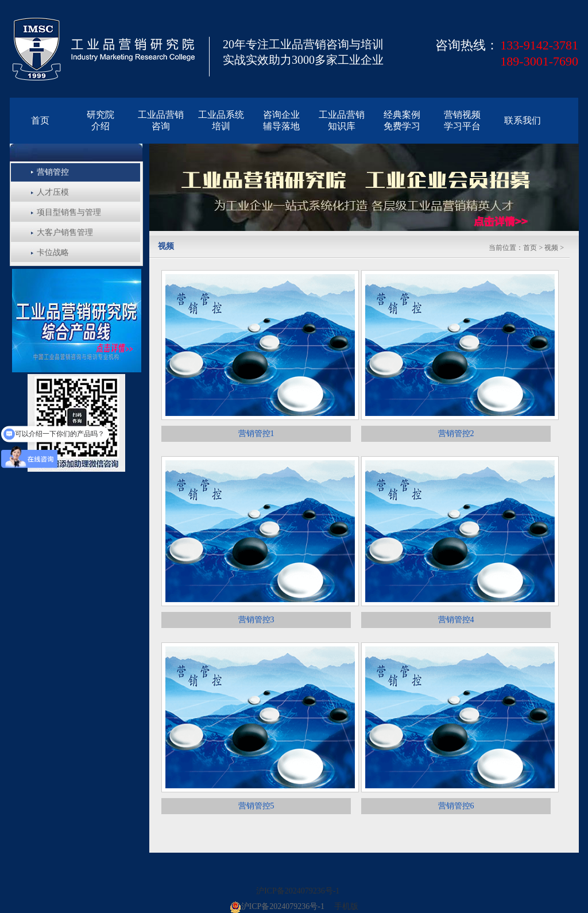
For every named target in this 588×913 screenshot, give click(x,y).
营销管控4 (456, 620)
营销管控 (53, 172)
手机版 (346, 906)
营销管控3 (256, 620)
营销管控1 (256, 434)
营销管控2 (456, 434)
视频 (551, 248)
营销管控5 (256, 806)
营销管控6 (456, 806)
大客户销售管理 (65, 232)
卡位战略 (53, 253)
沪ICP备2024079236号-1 (298, 891)
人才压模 (53, 192)
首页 (530, 248)
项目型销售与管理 (69, 212)
